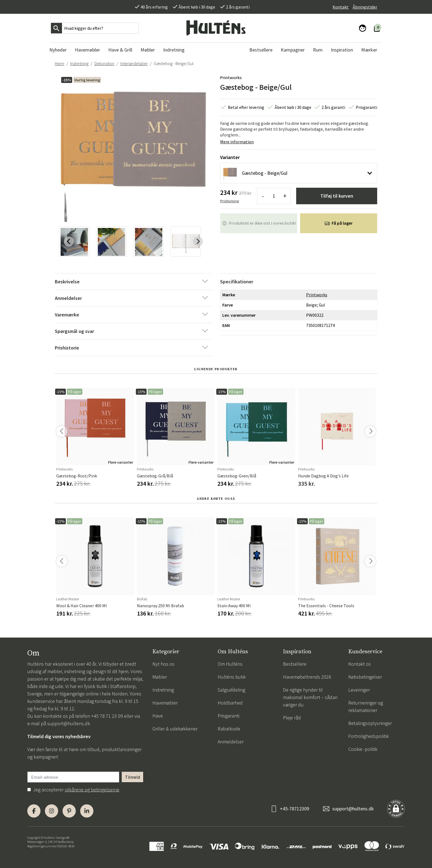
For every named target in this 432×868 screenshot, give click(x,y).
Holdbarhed (230, 703)
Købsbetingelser (365, 677)
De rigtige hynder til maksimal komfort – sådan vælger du (310, 697)
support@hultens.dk (69, 723)
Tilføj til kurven (337, 196)
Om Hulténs (230, 664)
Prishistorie (230, 201)
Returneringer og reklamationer (366, 706)
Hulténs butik (232, 677)
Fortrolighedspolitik (368, 736)
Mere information (237, 142)
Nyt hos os (163, 664)
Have (158, 716)
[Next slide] (198, 241)
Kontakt (341, 7)
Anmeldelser (231, 742)
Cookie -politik (363, 749)
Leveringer (359, 690)
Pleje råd (292, 718)
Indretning (79, 63)
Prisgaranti (229, 716)
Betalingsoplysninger (370, 723)
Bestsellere (295, 664)
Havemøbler (165, 703)
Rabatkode (229, 729)
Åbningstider (365, 7)
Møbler (160, 677)
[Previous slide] (69, 241)
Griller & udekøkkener (175, 729)
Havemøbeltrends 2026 (307, 677)
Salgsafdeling (231, 690)
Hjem (60, 63)
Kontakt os (360, 664)
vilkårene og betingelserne (92, 790)
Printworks (231, 77)
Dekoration (104, 63)
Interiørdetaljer (134, 63)
